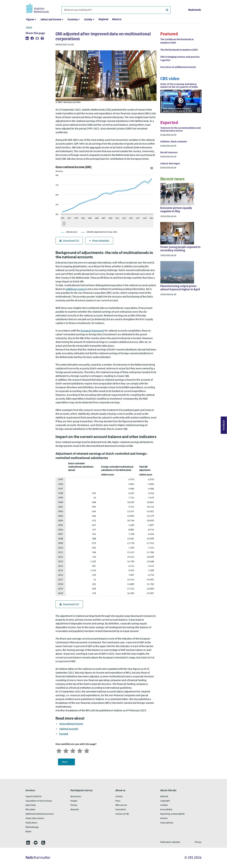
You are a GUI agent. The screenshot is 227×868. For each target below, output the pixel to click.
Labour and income (51, 20)
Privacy (74, 805)
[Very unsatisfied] (59, 750)
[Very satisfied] (87, 750)
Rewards (75, 810)
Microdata (30, 810)
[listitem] (27, 38)
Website (164, 797)
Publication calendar (170, 842)
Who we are (121, 805)
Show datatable (99, 241)
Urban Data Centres (35, 818)
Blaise (28, 832)
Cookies (164, 805)
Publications (31, 823)
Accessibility (166, 810)
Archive (164, 818)
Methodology (32, 827)
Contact (119, 797)
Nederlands (195, 10)
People (74, 801)
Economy (73, 20)
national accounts (69, 729)
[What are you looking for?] (116, 10)
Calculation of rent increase (39, 801)
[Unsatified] (66, 750)
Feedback (224, 425)
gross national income (71, 724)
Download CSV (69, 241)
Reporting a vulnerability (172, 814)
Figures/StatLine (34, 797)
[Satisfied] (80, 750)
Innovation (121, 810)
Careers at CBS (122, 814)
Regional (103, 20)
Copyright (165, 801)
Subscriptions (167, 823)
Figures (30, 20)
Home (29, 27)
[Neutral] (73, 750)
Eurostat (64, 734)
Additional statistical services (40, 814)
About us (117, 20)
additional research (76, 289)
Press (118, 801)
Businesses (76, 797)
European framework (92, 331)
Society (88, 20)
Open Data (31, 805)
